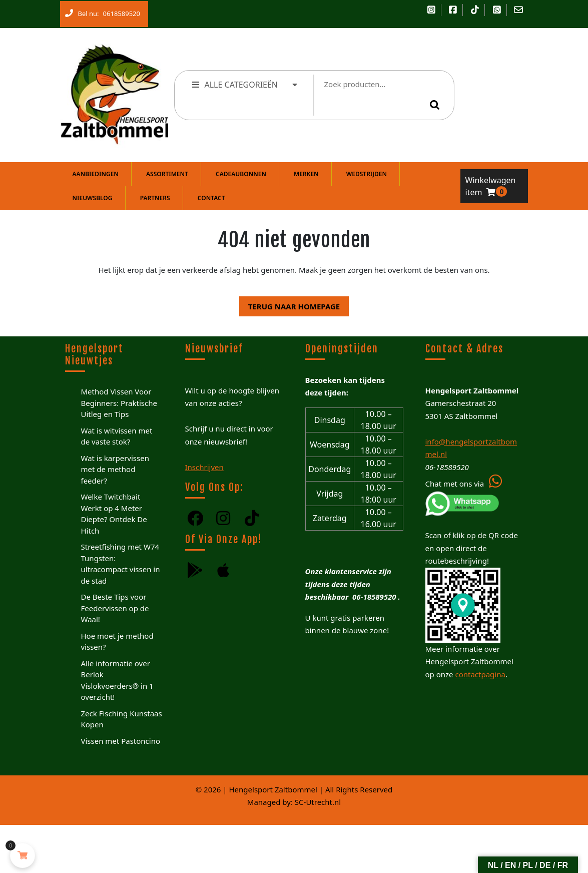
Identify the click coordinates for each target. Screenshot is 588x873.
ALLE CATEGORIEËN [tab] (245, 85)
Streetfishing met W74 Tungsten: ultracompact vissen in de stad (121, 564)
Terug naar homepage (289, 304)
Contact (211, 198)
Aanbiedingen (96, 174)
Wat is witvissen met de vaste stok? (117, 436)
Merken (306, 174)
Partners (155, 198)
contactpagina (480, 674)
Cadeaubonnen (241, 174)
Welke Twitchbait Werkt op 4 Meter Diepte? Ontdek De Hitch (114, 514)
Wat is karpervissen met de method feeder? (115, 469)
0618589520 (120, 12)
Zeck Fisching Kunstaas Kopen (122, 719)
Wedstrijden (367, 174)
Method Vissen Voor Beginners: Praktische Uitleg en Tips (119, 403)
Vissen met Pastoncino (121, 741)
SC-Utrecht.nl (318, 802)
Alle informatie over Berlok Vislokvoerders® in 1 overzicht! (117, 680)
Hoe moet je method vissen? (117, 641)
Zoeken (436, 105)
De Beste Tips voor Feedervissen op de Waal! (115, 608)
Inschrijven (204, 467)
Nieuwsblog (93, 198)
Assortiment (167, 174)
